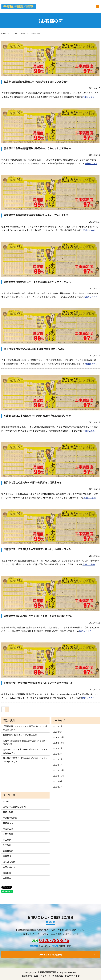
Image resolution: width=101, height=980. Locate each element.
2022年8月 (58, 732)
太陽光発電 (8, 834)
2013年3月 (58, 754)
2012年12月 (58, 770)
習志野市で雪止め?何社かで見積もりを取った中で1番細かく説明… (39, 616)
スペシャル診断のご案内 (14, 807)
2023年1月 (58, 726)
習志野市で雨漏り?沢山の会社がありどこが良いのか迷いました (25, 760)
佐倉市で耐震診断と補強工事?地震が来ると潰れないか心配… (36, 82)
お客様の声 (8, 851)
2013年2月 (58, 759)
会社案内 (7, 878)
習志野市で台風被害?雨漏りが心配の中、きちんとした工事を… (37, 148)
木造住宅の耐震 (10, 818)
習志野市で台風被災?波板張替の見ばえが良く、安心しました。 (37, 215)
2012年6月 (58, 781)
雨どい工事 (8, 829)
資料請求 (7, 856)
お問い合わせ (9, 867)
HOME (4, 33)
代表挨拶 (7, 873)
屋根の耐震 (8, 812)
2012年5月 (58, 787)
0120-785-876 (54, 940)
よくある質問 (9, 862)
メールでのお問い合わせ (51, 954)
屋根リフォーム (10, 823)
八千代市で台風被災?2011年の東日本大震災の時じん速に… (35, 349)
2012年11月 (58, 776)
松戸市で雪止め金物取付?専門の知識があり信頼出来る (33, 483)
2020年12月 (58, 737)
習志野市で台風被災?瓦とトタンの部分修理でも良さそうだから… (38, 282)
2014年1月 (58, 748)
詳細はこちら (89, 97)
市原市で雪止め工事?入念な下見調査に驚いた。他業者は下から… (38, 549)
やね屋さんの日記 (18, 33)
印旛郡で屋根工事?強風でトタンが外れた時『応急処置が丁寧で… (38, 416)
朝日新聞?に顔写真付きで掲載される (20, 735)
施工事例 (7, 840)
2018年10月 (58, 743)
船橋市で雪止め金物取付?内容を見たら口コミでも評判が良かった (38, 683)
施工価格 (7, 845)
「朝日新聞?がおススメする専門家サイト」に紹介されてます (25, 728)
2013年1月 (58, 765)
